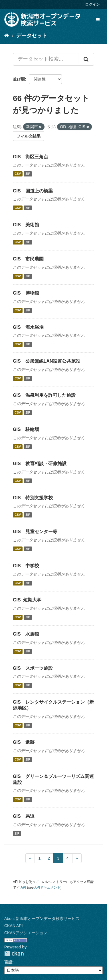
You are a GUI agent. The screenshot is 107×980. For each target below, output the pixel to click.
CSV (18, 174)
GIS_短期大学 (27, 600)
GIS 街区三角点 (31, 157)
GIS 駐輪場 (26, 429)
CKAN (14, 953)
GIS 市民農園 (28, 259)
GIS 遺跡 (24, 742)
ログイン (92, 4)
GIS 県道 (24, 816)
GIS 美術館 (26, 225)
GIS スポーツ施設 (33, 668)
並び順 (19, 79)
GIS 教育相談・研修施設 (40, 464)
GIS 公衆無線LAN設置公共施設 (47, 361)
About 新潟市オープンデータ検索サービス (42, 919)
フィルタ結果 (29, 136)
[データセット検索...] (46, 59)
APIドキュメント (48, 887)
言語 (8, 962)
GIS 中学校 (26, 566)
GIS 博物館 (26, 293)
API (23, 887)
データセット (32, 36)
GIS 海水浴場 (28, 327)
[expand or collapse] (98, 20)
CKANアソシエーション (26, 933)
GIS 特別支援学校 (33, 498)
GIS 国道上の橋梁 (33, 191)
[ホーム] (7, 36)
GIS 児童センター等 (35, 532)
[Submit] (86, 59)
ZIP (28, 174)
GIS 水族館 (26, 634)
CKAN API (14, 926)
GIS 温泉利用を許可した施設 (44, 395)
